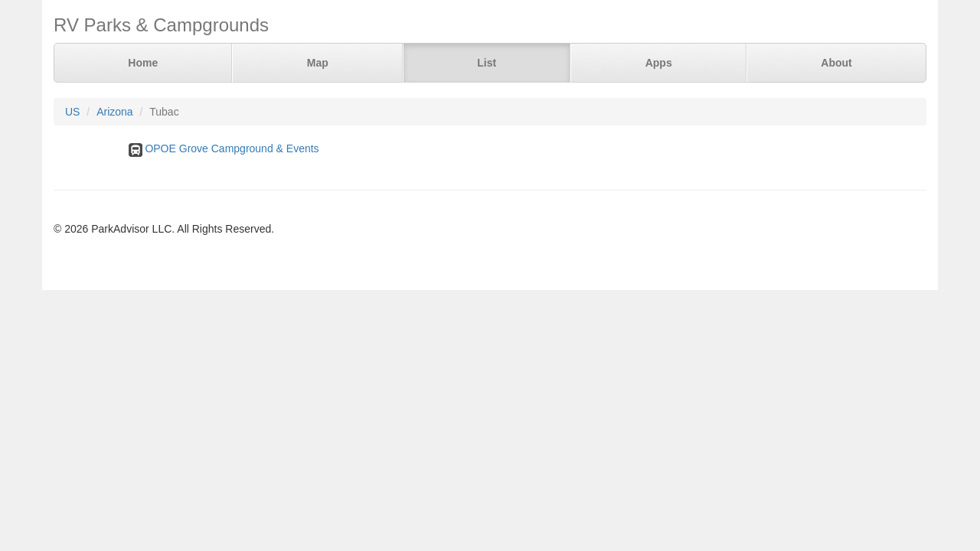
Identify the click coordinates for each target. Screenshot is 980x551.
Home (143, 63)
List (487, 63)
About (836, 63)
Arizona (114, 112)
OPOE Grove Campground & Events (232, 148)
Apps (659, 63)
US (72, 112)
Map (318, 63)
